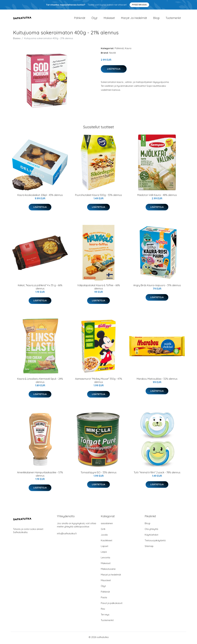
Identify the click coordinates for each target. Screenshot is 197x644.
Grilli (103, 531)
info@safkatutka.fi (67, 535)
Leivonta (105, 559)
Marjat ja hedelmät (134, 19)
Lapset (105, 548)
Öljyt (94, 19)
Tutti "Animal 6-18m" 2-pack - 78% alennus (157, 474)
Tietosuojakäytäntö (155, 542)
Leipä (104, 553)
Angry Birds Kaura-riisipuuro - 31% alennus (157, 287)
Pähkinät (80, 19)
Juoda (104, 536)
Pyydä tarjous (139, 5)
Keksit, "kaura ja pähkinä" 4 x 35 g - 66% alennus (40, 288)
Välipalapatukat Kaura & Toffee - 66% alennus (99, 288)
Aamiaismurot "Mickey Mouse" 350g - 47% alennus (99, 382)
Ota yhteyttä (151, 531)
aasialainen (107, 525)
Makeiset (109, 19)
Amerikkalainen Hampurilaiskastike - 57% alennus (40, 476)
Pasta (104, 599)
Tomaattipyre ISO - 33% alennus (99, 474)
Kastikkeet (107, 542)
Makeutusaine (108, 570)
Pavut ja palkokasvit (112, 605)
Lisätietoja (114, 70)
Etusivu (17, 40)
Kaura (128, 50)
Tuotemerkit (173, 19)
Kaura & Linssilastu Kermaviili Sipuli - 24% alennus (40, 382)
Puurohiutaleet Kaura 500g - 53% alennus (98, 197)
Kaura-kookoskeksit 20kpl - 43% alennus (40, 197)
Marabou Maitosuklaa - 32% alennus (157, 380)
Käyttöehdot (151, 536)
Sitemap (149, 548)
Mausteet (106, 582)
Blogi (156, 19)
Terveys (105, 616)
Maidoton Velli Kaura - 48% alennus (157, 197)
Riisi (103, 610)
